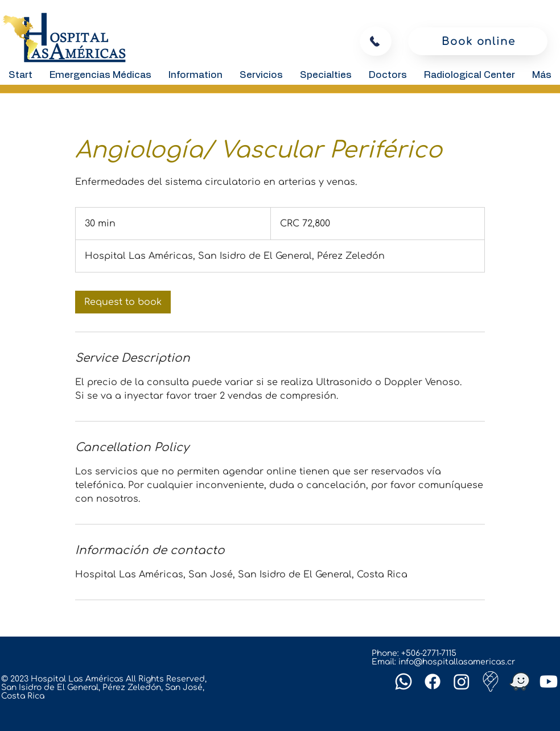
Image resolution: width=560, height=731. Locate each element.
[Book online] (478, 41)
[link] (123, 302)
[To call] (376, 41)
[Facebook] (433, 682)
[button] (195, 75)
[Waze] (520, 682)
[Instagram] (462, 682)
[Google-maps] (491, 682)
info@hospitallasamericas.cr (457, 662)
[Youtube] (549, 682)
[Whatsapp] (403, 682)
